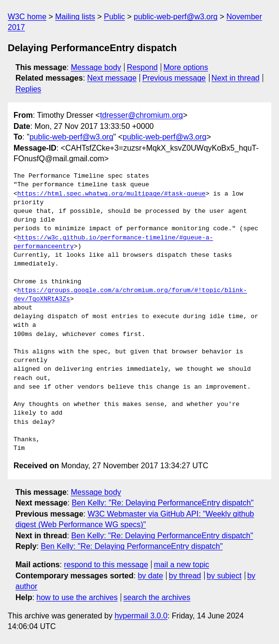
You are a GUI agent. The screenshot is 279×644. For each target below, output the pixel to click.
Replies (28, 89)
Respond (142, 67)
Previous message (174, 78)
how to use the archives (77, 597)
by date (150, 576)
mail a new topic (182, 565)
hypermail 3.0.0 (141, 616)
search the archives (157, 597)
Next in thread (236, 78)
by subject (224, 576)
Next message (112, 78)
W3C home (27, 17)
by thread (185, 576)
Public (114, 17)
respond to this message (106, 565)
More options (186, 67)
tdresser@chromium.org (141, 115)
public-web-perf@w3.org (176, 17)
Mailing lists (75, 17)
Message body (96, 67)
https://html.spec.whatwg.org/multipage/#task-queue (112, 194)
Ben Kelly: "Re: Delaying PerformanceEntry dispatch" (163, 503)
